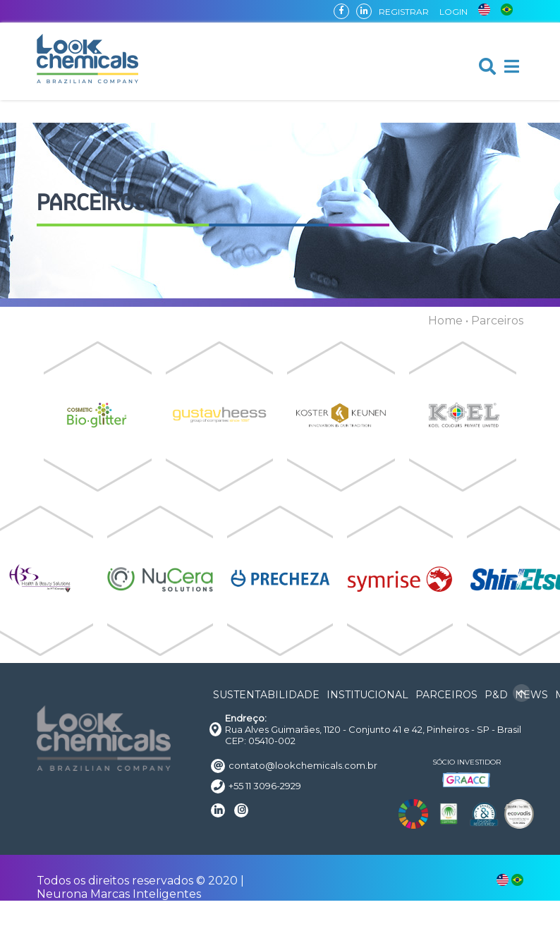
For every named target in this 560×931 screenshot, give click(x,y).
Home (445, 321)
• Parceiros (494, 321)
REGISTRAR (404, 12)
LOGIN (454, 12)
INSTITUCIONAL (367, 695)
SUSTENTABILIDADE (266, 695)
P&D (496, 695)
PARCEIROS (446, 695)
